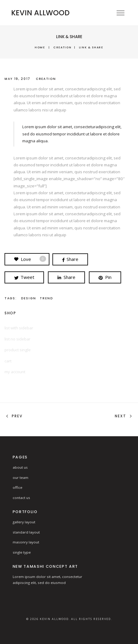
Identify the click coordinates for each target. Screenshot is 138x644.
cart (8, 361)
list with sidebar (19, 328)
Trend (46, 298)
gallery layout (24, 522)
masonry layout (26, 542)
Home (40, 47)
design (29, 298)
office (17, 487)
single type (22, 552)
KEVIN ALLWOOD (40, 13)
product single (18, 350)
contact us (21, 498)
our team (20, 478)
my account (15, 372)
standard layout (26, 532)
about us (20, 467)
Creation (62, 47)
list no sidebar (17, 339)
